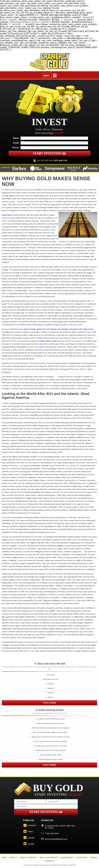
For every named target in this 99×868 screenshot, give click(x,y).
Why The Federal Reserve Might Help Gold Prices (51, 732)
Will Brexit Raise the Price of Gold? (51, 759)
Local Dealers (82, 857)
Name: (16, 138)
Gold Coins (51, 675)
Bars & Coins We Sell (49, 857)
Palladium (51, 688)
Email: (16, 143)
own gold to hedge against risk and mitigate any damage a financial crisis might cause (56, 329)
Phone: (16, 148)
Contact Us (50, 861)
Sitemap (94, 857)
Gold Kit (51, 697)
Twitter (30, 832)
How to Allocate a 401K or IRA (51, 755)
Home (4, 857)
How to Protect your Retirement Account (51, 723)
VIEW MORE (49, 703)
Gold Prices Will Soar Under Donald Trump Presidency (51, 728)
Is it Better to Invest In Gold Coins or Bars (51, 719)
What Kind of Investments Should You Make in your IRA (51, 737)
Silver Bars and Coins (51, 679)
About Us (14, 857)
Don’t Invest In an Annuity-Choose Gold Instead (51, 741)
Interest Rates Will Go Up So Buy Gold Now (51, 750)
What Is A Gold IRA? (29, 857)
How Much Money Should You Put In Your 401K (51, 746)
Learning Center (67, 857)
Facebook (32, 825)
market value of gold (48, 341)
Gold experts (7, 215)
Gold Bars (51, 684)
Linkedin (31, 838)
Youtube (31, 844)
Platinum (51, 693)
